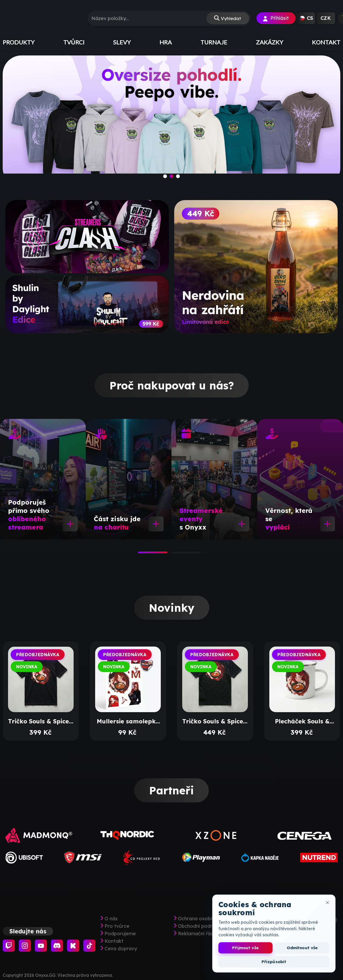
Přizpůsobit (274, 962)
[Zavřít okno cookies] (327, 903)
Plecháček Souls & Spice (302, 721)
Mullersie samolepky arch (128, 721)
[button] (307, 18)
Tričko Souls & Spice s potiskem (41, 721)
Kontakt (114, 941)
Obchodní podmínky (201, 926)
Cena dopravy (121, 949)
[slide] (171, 121)
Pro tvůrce (117, 926)
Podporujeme (120, 934)
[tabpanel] (43, 479)
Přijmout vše (245, 948)
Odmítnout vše (302, 948)
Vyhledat (231, 18)
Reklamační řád (196, 934)
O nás (111, 919)
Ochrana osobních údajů (206, 919)
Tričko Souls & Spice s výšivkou (215, 721)
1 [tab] (141, 554)
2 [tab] (174, 554)
